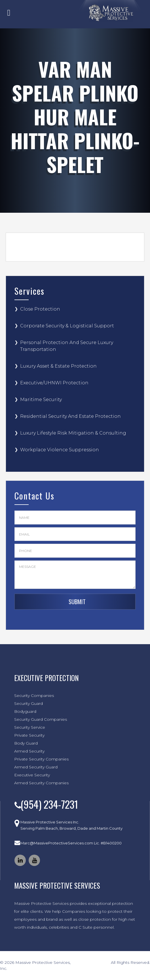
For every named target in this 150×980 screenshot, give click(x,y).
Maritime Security (41, 400)
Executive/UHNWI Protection (54, 383)
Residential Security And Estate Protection (70, 416)
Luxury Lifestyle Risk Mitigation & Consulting (73, 433)
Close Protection (40, 309)
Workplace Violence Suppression (60, 450)
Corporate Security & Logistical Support (67, 326)
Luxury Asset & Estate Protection (58, 366)
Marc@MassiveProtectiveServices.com (57, 843)
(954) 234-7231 (49, 804)
